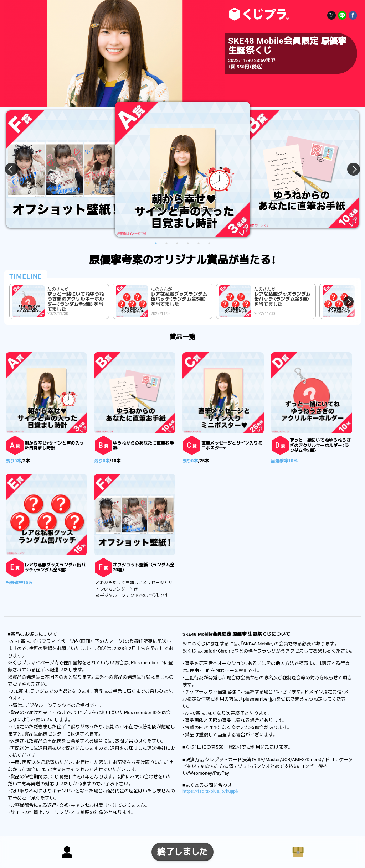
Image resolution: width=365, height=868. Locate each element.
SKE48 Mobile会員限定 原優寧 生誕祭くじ (257, 14)
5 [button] (199, 243)
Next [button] (349, 169)
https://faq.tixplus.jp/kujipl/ (211, 791)
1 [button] (156, 243)
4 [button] (188, 243)
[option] (182, 169)
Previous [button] (16, 169)
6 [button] (209, 243)
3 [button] (177, 243)
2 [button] (166, 243)
